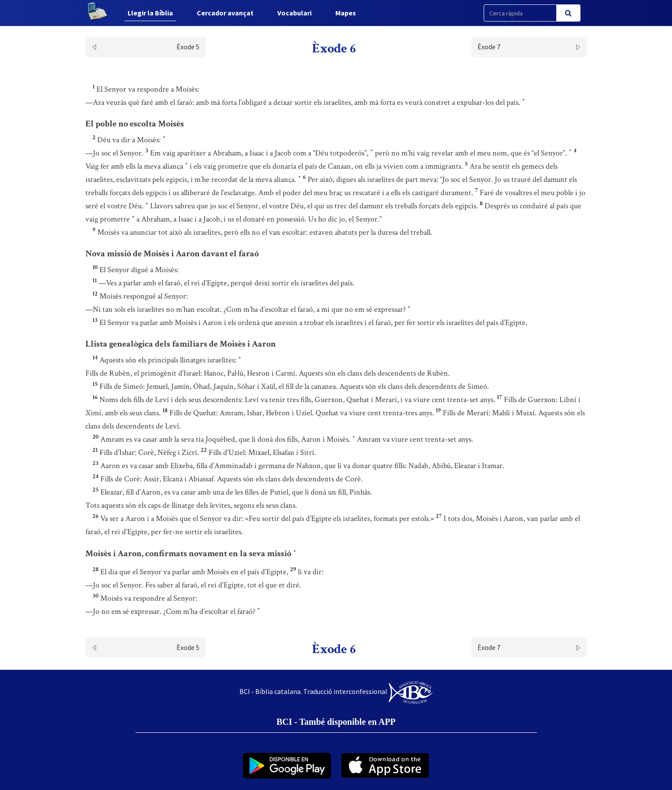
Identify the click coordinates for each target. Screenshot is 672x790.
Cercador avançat (225, 13)
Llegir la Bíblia (150, 13)
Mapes (346, 13)
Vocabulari (294, 13)
